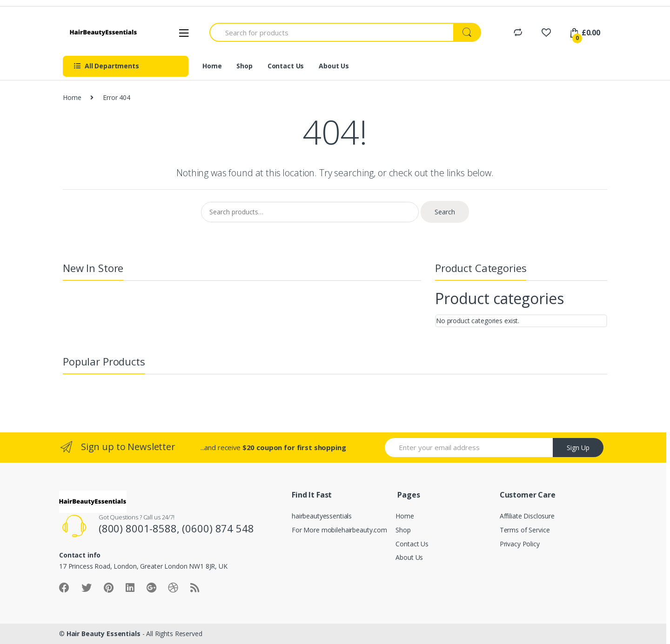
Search (445, 212)
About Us (334, 66)
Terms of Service (525, 530)
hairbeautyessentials (322, 516)
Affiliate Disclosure (527, 516)
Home (212, 66)
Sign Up (578, 448)
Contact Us (286, 66)
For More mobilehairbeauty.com (339, 530)
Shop (244, 66)
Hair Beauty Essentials (104, 634)
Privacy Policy (520, 544)
